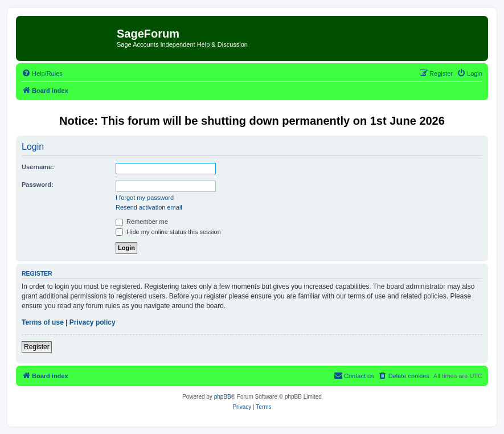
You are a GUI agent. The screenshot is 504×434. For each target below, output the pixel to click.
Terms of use (43, 322)
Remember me (142, 222)
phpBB (223, 397)
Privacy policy (93, 322)
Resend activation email (149, 207)
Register (37, 347)
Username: (38, 167)
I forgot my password (145, 198)
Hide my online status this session (168, 232)
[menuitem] (42, 73)
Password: (38, 185)
